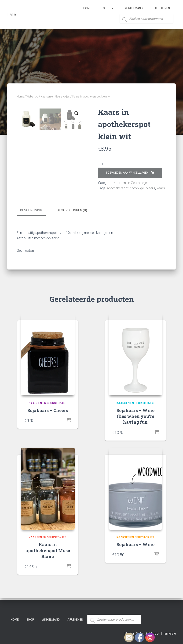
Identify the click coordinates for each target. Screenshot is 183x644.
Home (87, 8)
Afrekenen (162, 8)
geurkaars (148, 188)
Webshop (32, 97)
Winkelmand (134, 8)
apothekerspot (118, 188)
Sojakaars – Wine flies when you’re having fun (135, 422)
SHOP (108, 8)
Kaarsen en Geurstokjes (55, 97)
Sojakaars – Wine (135, 550)
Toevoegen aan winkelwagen (127, 173)
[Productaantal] (104, 164)
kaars (161, 188)
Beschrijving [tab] (31, 216)
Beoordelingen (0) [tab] (72, 216)
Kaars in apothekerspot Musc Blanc (48, 556)
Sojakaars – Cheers (48, 416)
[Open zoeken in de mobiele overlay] (146, 20)
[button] (77, 113)
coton (134, 188)
